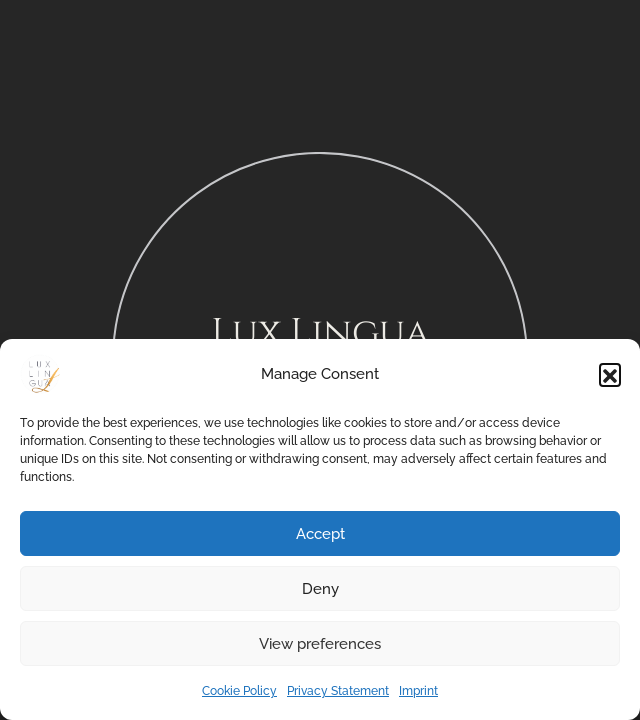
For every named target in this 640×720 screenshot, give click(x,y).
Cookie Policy (239, 691)
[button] (610, 374)
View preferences (320, 644)
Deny (320, 589)
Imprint (418, 691)
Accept (320, 534)
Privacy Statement (338, 691)
